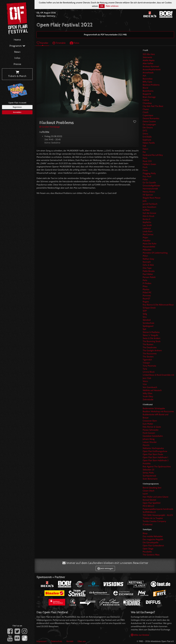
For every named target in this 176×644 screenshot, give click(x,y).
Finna (145, 170)
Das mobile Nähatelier (153, 536)
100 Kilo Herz (149, 54)
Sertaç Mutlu (148, 473)
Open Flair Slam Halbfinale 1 (155, 457)
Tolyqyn (146, 363)
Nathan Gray (148, 259)
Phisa (145, 286)
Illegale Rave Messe (152, 198)
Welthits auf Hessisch (152, 390)
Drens (145, 134)
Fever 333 (147, 161)
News (17, 52)
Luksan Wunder (150, 442)
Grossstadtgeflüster (151, 186)
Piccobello (147, 552)
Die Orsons (148, 128)
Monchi (146, 445)
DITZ (145, 131)
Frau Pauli (147, 176)
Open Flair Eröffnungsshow (155, 451)
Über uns (82, 641)
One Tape (147, 268)
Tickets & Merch (17, 74)
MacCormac (148, 234)
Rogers (146, 302)
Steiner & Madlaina (151, 332)
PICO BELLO (148, 506)
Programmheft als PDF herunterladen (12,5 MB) (105, 35)
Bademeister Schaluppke (154, 408)
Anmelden (17, 112)
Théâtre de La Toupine (153, 518)
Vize (145, 384)
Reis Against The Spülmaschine (157, 467)
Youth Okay (148, 396)
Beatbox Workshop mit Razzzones (158, 411)
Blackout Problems (151, 85)
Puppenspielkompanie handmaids (158, 509)
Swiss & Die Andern (152, 338)
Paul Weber (148, 274)
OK (102, 6)
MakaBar (147, 241)
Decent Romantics (151, 118)
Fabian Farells (149, 143)
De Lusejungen (149, 124)
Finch (145, 167)
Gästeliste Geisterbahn (153, 436)
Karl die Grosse (149, 213)
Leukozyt (147, 228)
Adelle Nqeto (149, 60)
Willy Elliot (147, 393)
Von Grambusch (150, 387)
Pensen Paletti (149, 277)
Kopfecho (147, 222)
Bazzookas (148, 79)
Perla (145, 280)
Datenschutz (57, 641)
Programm (17, 46)
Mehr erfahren (112, 6)
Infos (17, 58)
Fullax (145, 179)
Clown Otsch (149, 491)
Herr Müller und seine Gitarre (155, 497)
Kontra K (146, 219)
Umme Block (149, 372)
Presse (17, 64)
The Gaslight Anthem (152, 350)
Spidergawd (148, 326)
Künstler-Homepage (49, 127)
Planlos (146, 289)
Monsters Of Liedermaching (155, 253)
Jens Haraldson (149, 207)
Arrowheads (148, 73)
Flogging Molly (149, 173)
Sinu (145, 317)
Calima (146, 100)
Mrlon (145, 256)
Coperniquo (148, 115)
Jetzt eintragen (105, 568)
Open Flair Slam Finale (153, 454)
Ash (144, 76)
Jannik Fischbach (150, 204)
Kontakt (70, 641)
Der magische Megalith (153, 539)
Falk (144, 146)
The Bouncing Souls (152, 341)
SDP (145, 311)
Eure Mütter (148, 424)
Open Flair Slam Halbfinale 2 (156, 460)
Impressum (42, 641)
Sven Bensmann (150, 479)
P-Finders (147, 283)
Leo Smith (147, 225)
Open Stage (148, 549)
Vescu (145, 381)
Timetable (59, 43)
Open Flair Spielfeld (152, 503)
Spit (144, 329)
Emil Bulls (147, 137)
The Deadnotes (150, 347)
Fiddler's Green (149, 164)
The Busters (148, 344)
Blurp (145, 533)
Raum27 (146, 299)
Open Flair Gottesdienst (153, 546)
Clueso (146, 109)
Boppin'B (147, 94)
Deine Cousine (149, 121)
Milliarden (147, 250)
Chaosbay (147, 103)
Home (17, 40)
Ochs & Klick (148, 265)
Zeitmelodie (148, 399)
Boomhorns (148, 91)
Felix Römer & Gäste (152, 427)
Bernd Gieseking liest (152, 488)
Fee (144, 152)
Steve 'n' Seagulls (150, 335)
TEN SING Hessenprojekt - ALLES (158, 515)
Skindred (147, 320)
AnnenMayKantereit (152, 70)
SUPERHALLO (149, 512)
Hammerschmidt (150, 189)
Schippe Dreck (149, 308)
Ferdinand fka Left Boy (153, 155)
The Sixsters (148, 357)
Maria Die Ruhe (150, 244)
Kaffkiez (146, 210)
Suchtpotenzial (149, 476)
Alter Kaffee (148, 63)
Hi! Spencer (148, 195)
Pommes (147, 296)
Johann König (149, 439)
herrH (145, 494)
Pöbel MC (147, 292)
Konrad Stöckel (149, 500)
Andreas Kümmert (151, 66)
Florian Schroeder (151, 430)
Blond (145, 88)
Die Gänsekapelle (151, 542)
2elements (147, 57)
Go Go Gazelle (149, 183)
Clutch (146, 112)
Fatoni (145, 149)
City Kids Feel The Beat (153, 106)
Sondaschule (148, 323)
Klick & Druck (148, 216)
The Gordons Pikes (151, 555)
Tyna (145, 369)
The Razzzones (150, 354)
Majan (145, 237)
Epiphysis (147, 140)
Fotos (74, 43)
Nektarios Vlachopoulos (153, 448)
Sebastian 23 (148, 470)
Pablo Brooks (149, 271)
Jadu (145, 201)
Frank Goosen (149, 433)
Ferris (145, 158)
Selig (145, 314)
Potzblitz (147, 463)
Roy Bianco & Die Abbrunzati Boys (158, 305)
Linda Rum (148, 231)
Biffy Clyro (147, 82)
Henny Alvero (149, 192)
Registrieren (17, 107)
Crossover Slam (150, 421)
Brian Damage (149, 97)
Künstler (42, 43)
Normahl (147, 262)
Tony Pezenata (149, 366)
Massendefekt (149, 247)
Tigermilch (147, 360)
